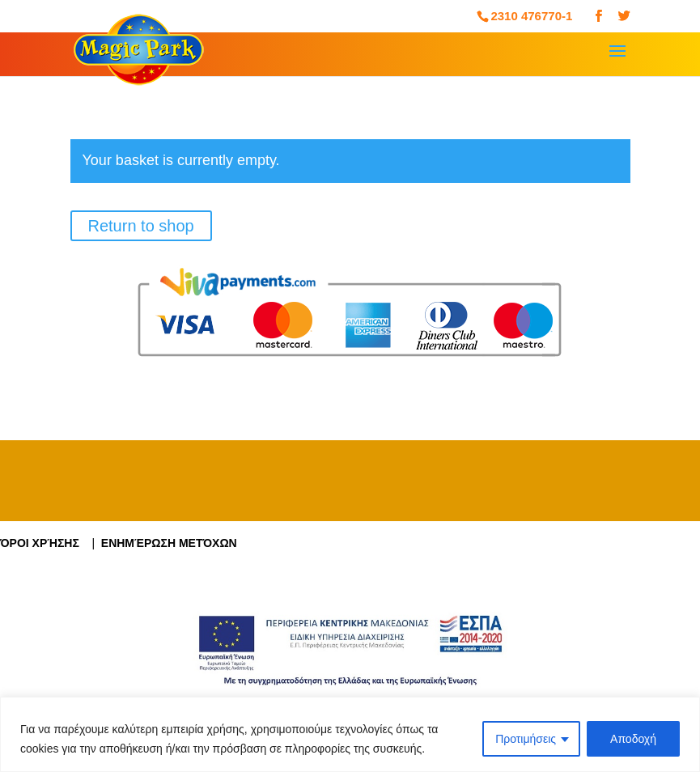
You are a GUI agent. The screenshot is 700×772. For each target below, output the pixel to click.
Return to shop (141, 226)
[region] (350, 734)
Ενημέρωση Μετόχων (169, 543)
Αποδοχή (633, 739)
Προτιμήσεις (526, 739)
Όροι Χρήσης (46, 543)
